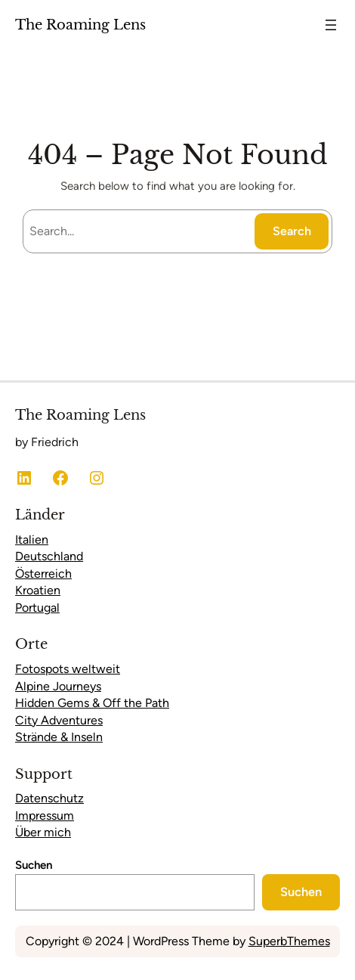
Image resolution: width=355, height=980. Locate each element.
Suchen (34, 865)
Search (292, 231)
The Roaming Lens (80, 25)
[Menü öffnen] (331, 25)
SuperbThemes (289, 941)
